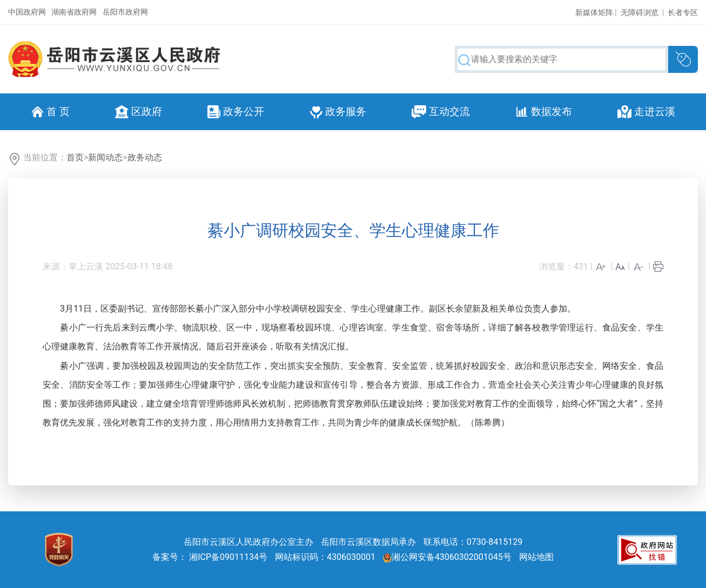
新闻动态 (105, 157)
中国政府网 (27, 12)
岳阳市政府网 (125, 12)
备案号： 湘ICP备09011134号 (210, 557)
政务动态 (145, 157)
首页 (75, 157)
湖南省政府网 (74, 12)
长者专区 (683, 12)
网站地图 (536, 557)
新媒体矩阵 (594, 12)
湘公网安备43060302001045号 (447, 557)
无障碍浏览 (640, 12)
